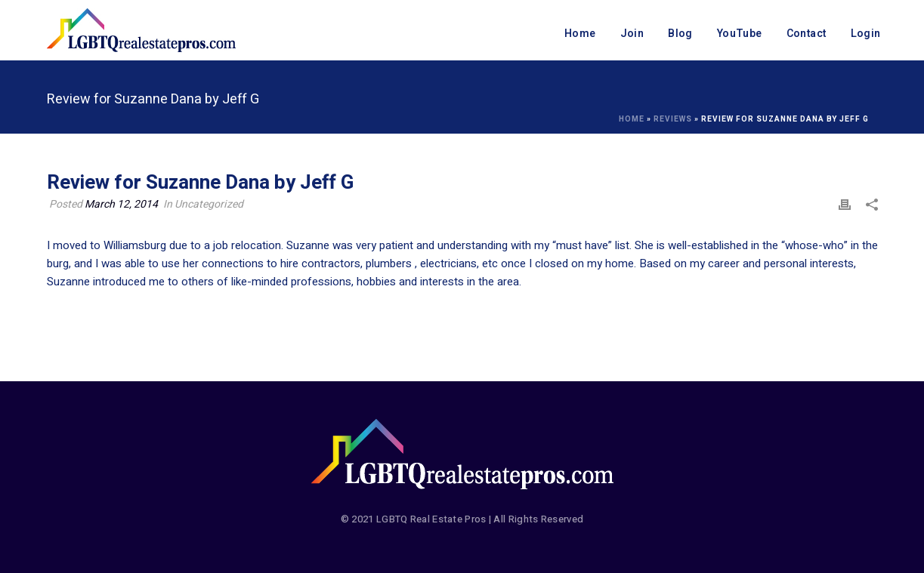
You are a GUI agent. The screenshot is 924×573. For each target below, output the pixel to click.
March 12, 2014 (121, 204)
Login (866, 34)
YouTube (740, 34)
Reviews (673, 119)
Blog (680, 34)
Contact (807, 34)
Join (632, 34)
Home (580, 34)
